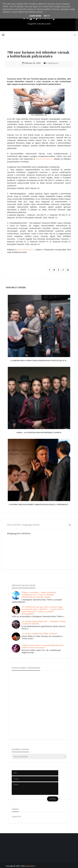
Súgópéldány (30, 866)
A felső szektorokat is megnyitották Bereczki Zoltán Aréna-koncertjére (43, 646)
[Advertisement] (14, 850)
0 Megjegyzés (52, 63)
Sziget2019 (16, 817)
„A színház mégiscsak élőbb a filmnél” (40, 634)
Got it (47, 16)
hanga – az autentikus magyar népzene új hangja (39, 433)
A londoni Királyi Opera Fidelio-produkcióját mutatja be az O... (39, 361)
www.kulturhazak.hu (44, 159)
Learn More (35, 16)
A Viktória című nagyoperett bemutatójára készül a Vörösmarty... (39, 505)
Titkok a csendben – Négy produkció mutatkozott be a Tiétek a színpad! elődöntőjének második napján (39, 595)
